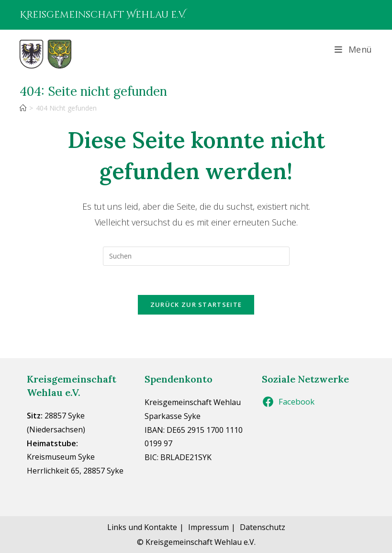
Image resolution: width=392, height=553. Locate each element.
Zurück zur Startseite (196, 305)
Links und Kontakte (142, 527)
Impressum (208, 527)
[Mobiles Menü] (353, 49)
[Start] (23, 108)
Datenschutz (263, 527)
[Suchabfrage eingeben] (196, 256)
